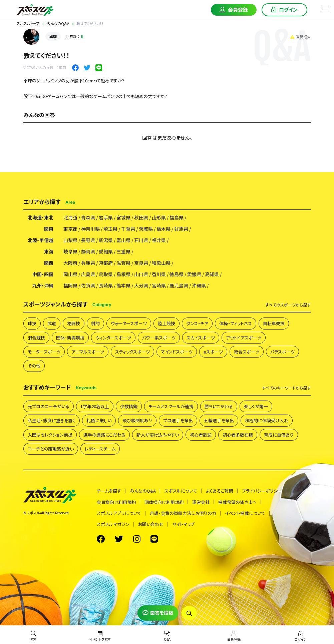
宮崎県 (159, 285)
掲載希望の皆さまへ (237, 502)
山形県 (159, 217)
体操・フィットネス (236, 323)
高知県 (212, 274)
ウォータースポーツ (129, 323)
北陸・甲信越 (41, 240)
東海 (49, 251)
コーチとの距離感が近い (51, 449)
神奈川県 (90, 229)
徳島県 (177, 274)
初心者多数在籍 (238, 435)
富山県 (123, 240)
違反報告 (300, 37)
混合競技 (36, 338)
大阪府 (70, 263)
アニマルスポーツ (88, 352)
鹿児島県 (179, 285)
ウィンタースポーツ (113, 338)
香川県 (159, 274)
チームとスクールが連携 (171, 406)
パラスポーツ (282, 352)
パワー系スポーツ (159, 338)
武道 (52, 323)
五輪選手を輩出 (219, 420)
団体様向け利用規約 (164, 502)
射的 (95, 323)
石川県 (141, 240)
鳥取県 (106, 274)
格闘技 (74, 323)
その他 (34, 366)
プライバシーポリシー (262, 491)
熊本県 (123, 285)
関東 (49, 229)
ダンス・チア (197, 323)
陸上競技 (166, 323)
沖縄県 (199, 285)
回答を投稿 (158, 613)
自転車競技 (274, 323)
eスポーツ (213, 352)
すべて (288, 305)
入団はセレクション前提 (50, 435)
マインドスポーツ (177, 352)
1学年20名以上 (95, 406)
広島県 (88, 274)
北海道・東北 (41, 217)
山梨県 (70, 240)
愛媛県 (194, 274)
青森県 (88, 217)
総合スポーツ (247, 352)
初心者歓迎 (201, 435)
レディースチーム (100, 449)
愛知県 (106, 251)
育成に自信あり (279, 435)
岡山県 (70, 274)
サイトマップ (183, 524)
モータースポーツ (44, 352)
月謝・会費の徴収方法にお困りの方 (183, 513)
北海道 (70, 217)
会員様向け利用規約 (116, 502)
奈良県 (141, 263)
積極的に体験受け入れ (267, 420)
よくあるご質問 (220, 491)
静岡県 (88, 251)
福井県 (159, 240)
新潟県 (106, 240)
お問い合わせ (151, 524)
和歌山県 (161, 263)
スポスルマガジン (113, 524)
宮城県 (123, 217)
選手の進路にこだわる (104, 435)
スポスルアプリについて (119, 513)
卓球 (53, 36)
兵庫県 (88, 263)
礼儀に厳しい (99, 420)
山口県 (141, 274)
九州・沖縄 (43, 285)
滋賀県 (123, 263)
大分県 (141, 285)
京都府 (106, 263)
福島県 (177, 217)
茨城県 (146, 229)
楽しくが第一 (256, 406)
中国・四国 (43, 274)
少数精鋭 (129, 406)
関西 (49, 263)
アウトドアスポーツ (244, 338)
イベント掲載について (245, 513)
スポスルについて (181, 491)
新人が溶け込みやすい (158, 435)
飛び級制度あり (137, 420)
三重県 (123, 251)
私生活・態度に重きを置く (52, 420)
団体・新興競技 (70, 338)
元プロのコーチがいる (49, 406)
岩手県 (106, 217)
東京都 (70, 229)
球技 (32, 323)
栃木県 (163, 229)
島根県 (123, 274)
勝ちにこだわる (219, 406)
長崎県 (106, 285)
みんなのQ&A (143, 491)
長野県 (88, 240)
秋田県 (141, 217)
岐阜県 (70, 251)
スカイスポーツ (201, 338)
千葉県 (128, 229)
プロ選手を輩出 (178, 420)
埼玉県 (110, 229)
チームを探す (109, 491)
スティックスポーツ (132, 352)
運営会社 (201, 502)
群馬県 (181, 229)
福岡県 (70, 285)
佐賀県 (88, 285)
